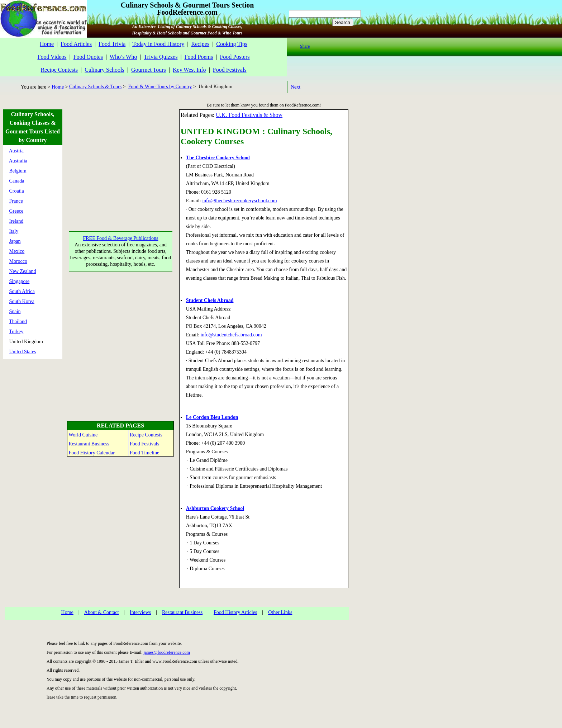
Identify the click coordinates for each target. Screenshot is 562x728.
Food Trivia (112, 44)
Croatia (17, 191)
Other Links (280, 612)
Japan (15, 241)
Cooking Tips (232, 44)
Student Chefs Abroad (210, 300)
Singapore (20, 281)
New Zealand (23, 271)
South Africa (22, 291)
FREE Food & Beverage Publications (121, 238)
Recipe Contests (59, 70)
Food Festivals (230, 70)
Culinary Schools (104, 70)
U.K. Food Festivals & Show (249, 115)
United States (23, 352)
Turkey (16, 332)
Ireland (16, 221)
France (16, 201)
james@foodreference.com (167, 652)
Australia (18, 161)
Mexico (17, 251)
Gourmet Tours (149, 70)
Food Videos (52, 57)
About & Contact (101, 612)
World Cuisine (83, 435)
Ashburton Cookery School (215, 508)
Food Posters (235, 57)
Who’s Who (123, 57)
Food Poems (199, 57)
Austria (16, 151)
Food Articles (76, 44)
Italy (14, 231)
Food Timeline (144, 453)
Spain (15, 311)
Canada (17, 181)
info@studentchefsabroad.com (231, 335)
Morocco (18, 261)
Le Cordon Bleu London (212, 417)
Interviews (140, 612)
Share (305, 46)
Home (47, 44)
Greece (16, 211)
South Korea (22, 301)
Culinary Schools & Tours (95, 87)
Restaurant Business (89, 444)
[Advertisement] (120, 154)
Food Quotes (88, 57)
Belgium (18, 171)
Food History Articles (235, 612)
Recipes (200, 44)
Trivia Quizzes (161, 57)
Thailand (18, 322)
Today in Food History (158, 44)
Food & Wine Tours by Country (160, 87)
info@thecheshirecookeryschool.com (239, 201)
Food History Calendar (92, 453)
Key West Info (189, 70)
